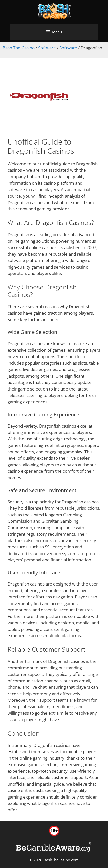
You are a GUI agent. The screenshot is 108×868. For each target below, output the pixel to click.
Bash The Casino (19, 48)
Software (47, 48)
